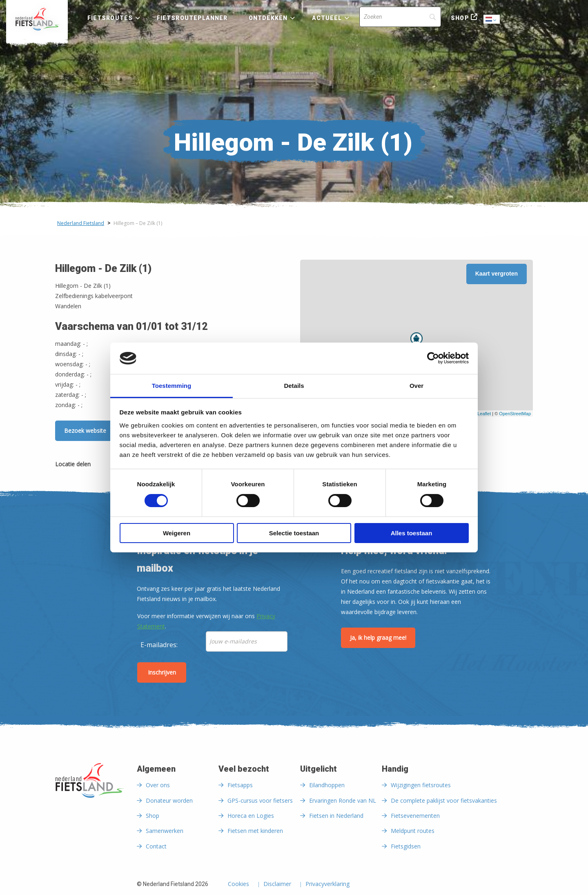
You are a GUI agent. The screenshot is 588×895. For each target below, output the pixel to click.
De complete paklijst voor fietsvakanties (444, 800)
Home (37, 19)
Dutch (492, 20)
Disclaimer (277, 884)
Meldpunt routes (413, 831)
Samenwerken (165, 831)
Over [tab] (416, 386)
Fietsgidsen (406, 846)
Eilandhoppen (327, 785)
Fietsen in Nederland (336, 816)
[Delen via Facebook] (101, 466)
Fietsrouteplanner (192, 18)
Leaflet (484, 414)
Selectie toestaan (294, 533)
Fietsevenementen (415, 816)
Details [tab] (294, 386)
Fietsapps (240, 785)
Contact (156, 846)
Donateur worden (169, 800)
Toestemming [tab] (171, 386)
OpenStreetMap (515, 414)
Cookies (238, 884)
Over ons (158, 785)
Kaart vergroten (497, 274)
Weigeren (177, 533)
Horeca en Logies (251, 816)
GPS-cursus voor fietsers (260, 800)
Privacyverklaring (327, 884)
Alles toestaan (412, 533)
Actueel (327, 18)
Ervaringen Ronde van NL (343, 800)
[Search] (400, 17)
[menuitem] (37, 19)
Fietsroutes (110, 18)
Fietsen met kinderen (255, 831)
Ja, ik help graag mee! (378, 638)
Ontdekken (268, 18)
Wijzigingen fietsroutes (421, 785)
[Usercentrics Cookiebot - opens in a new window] (433, 358)
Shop (460, 18)
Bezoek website (85, 431)
